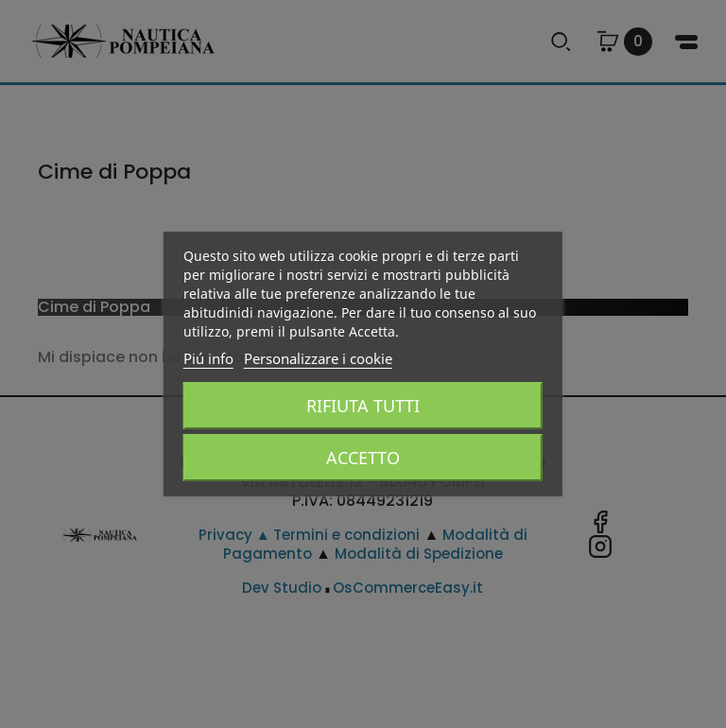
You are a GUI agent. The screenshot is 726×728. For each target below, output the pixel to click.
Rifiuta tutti (363, 406)
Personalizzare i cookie (318, 358)
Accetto (363, 458)
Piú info (208, 358)
